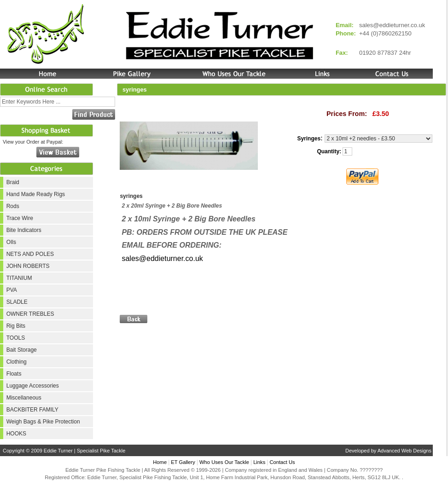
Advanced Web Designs (404, 451)
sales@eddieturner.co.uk (392, 25)
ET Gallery (183, 462)
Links (259, 462)
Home (160, 462)
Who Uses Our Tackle (224, 462)
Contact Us (282, 462)
